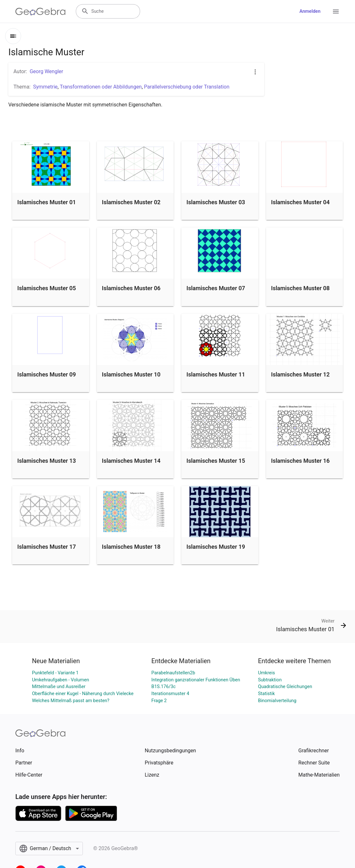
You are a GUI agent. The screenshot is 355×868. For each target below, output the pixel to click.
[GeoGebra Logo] (40, 12)
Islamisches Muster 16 (300, 461)
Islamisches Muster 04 (300, 202)
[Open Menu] (336, 12)
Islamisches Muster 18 (131, 547)
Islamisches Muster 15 (216, 461)
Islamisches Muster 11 (216, 374)
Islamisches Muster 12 (300, 374)
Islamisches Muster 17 (47, 547)
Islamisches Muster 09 (47, 374)
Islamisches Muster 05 (47, 288)
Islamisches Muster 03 (216, 202)
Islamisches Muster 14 (131, 461)
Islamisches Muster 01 (47, 202)
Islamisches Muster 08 (300, 288)
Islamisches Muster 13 (47, 461)
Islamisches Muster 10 (131, 374)
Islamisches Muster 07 (216, 288)
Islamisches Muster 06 (131, 288)
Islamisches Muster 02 (131, 202)
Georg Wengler (47, 71)
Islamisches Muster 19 (216, 547)
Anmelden (310, 11)
